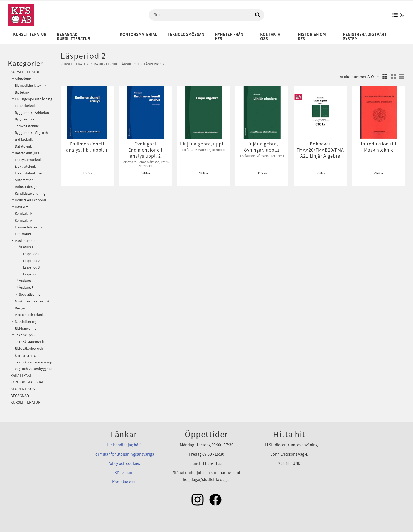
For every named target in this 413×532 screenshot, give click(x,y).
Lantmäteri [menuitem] (23, 234)
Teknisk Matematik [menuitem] (29, 342)
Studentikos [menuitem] (23, 389)
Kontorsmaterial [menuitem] (138, 35)
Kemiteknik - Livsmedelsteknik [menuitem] (28, 224)
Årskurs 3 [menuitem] (26, 288)
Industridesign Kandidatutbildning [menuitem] (30, 190)
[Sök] (258, 15)
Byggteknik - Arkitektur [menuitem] (33, 113)
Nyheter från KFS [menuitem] (229, 37)
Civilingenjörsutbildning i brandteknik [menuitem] (33, 102)
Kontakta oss (124, 482)
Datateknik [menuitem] (23, 146)
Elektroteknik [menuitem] (25, 166)
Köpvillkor (124, 473)
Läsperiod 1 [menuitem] (31, 254)
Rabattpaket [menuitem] (22, 376)
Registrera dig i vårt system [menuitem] (365, 37)
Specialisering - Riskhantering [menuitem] (26, 325)
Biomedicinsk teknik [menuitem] (30, 86)
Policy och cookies (124, 463)
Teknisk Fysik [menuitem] (25, 335)
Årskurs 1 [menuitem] (26, 247)
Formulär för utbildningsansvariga (124, 454)
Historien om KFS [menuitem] (312, 37)
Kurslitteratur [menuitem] (30, 35)
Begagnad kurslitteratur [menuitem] (73, 37)
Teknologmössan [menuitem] (186, 35)
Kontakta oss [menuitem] (270, 37)
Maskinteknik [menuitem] (25, 241)
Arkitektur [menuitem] (23, 79)
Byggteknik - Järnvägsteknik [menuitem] (27, 123)
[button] (385, 76)
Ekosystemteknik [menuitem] (28, 160)
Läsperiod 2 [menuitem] (31, 261)
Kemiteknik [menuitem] (24, 214)
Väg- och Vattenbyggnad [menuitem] (34, 369)
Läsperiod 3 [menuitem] (31, 267)
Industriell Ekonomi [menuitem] (30, 200)
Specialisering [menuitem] (30, 295)
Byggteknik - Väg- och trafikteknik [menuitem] (31, 136)
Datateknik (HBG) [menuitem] (28, 153)
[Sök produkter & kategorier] (206, 15)
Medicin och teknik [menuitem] (29, 315)
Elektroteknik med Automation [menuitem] (29, 177)
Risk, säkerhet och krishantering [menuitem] (29, 352)
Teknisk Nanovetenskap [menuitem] (33, 362)
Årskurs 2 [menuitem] (26, 281)
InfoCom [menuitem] (22, 207)
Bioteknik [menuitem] (22, 92)
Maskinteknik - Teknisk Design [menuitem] (32, 305)
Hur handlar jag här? (124, 445)
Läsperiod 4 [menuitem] (31, 274)
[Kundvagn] (399, 15)
